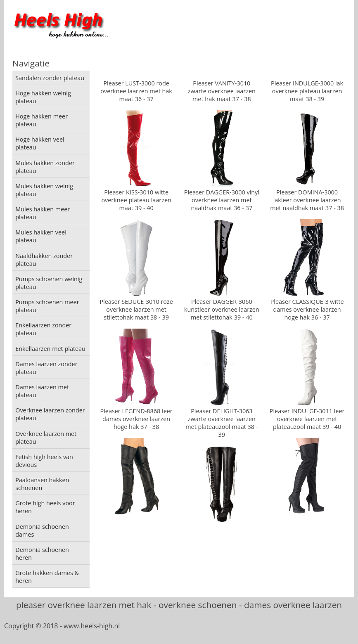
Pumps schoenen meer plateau (47, 306)
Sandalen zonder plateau (50, 78)
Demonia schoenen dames (42, 530)
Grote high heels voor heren (45, 507)
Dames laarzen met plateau (42, 391)
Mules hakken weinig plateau (44, 190)
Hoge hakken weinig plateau (43, 97)
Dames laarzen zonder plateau (46, 368)
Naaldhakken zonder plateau (44, 260)
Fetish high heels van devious (44, 461)
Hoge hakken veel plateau (40, 143)
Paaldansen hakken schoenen (42, 484)
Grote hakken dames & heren (47, 577)
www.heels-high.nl (92, 626)
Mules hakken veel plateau (41, 236)
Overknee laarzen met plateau (46, 438)
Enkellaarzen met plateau (50, 349)
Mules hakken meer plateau (43, 213)
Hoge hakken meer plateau (41, 120)
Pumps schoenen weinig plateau (49, 283)
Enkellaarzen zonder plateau (43, 329)
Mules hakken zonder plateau (45, 167)
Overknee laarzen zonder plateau (50, 414)
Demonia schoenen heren (42, 554)
